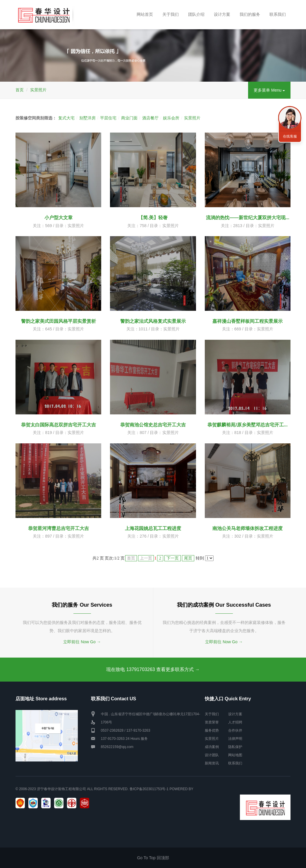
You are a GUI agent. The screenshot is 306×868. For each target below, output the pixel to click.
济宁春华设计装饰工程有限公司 (61, 789)
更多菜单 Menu (269, 90)
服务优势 (212, 730)
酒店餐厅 (150, 118)
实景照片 (38, 90)
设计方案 (222, 14)
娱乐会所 (171, 118)
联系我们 (278, 14)
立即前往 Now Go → (82, 642)
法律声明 (235, 739)
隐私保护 (235, 747)
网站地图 (235, 755)
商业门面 (129, 118)
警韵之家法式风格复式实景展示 (153, 321)
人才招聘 (235, 722)
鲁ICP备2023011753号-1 (149, 789)
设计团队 (212, 755)
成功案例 (212, 747)
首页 (20, 90)
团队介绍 (196, 14)
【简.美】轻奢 (153, 218)
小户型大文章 (59, 218)
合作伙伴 (235, 730)
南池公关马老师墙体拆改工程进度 (247, 528)
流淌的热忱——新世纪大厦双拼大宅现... (248, 218)
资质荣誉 (212, 722)
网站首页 (145, 14)
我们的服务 (250, 14)
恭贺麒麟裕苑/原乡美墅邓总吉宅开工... (247, 425)
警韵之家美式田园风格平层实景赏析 (59, 321)
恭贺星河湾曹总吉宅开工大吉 (59, 528)
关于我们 (171, 14)
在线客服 (290, 136)
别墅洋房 (87, 118)
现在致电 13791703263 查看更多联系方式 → (153, 669)
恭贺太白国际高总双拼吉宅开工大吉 (59, 425)
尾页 (188, 558)
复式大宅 (66, 118)
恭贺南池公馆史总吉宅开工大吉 (153, 425)
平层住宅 (108, 118)
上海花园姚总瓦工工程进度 (153, 528)
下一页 (173, 558)
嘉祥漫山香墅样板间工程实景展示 (247, 321)
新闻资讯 (212, 763)
